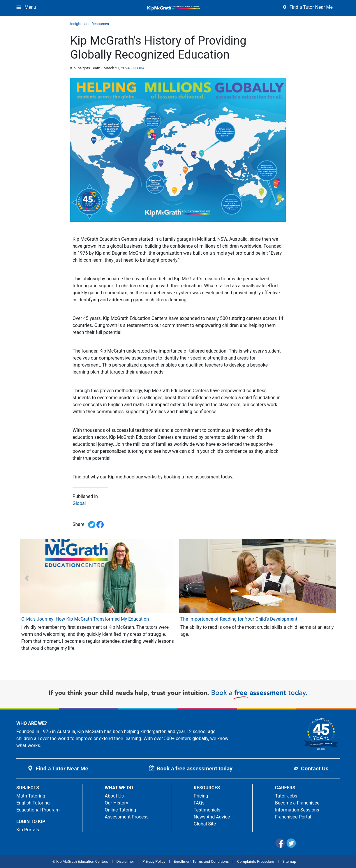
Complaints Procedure (256, 861)
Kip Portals (28, 830)
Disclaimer (125, 861)
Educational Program (38, 810)
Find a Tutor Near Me (307, 7)
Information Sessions (297, 810)
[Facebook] (281, 847)
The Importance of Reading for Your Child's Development (239, 619)
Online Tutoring (121, 810)
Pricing (201, 796)
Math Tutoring (31, 796)
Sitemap (289, 861)
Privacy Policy (154, 861)
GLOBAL (140, 68)
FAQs (199, 803)
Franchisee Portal (293, 817)
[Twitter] (292, 847)
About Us (114, 796)
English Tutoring (33, 803)
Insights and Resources (90, 24)
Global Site (205, 824)
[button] (27, 578)
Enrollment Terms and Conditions (201, 861)
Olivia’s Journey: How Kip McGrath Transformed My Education (85, 619)
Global (79, 503)
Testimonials (207, 810)
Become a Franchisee (297, 803)
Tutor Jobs (286, 796)
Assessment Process (127, 817)
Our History (117, 803)
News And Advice (212, 817)
